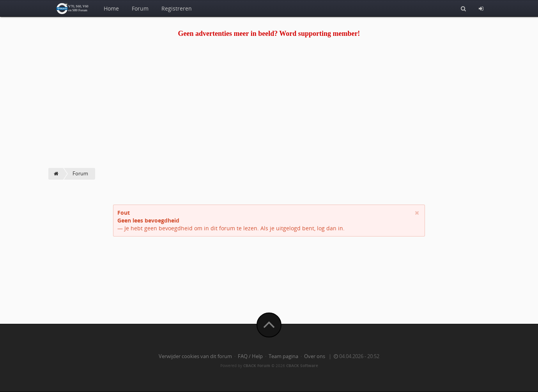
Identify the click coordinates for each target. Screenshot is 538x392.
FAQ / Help (250, 356)
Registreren (177, 8)
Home (111, 8)
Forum (140, 8)
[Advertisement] (269, 109)
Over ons (315, 356)
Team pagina (283, 356)
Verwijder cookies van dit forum (195, 356)
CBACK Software (302, 366)
